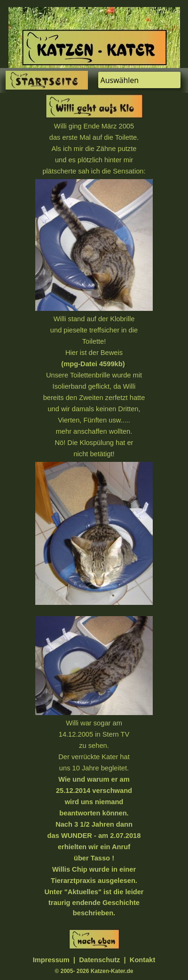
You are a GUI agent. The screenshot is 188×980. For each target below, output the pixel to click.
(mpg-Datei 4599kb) (93, 364)
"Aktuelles (81, 892)
